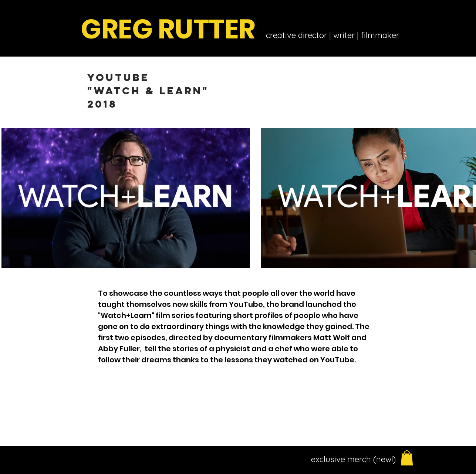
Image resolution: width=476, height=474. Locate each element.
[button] (407, 458)
